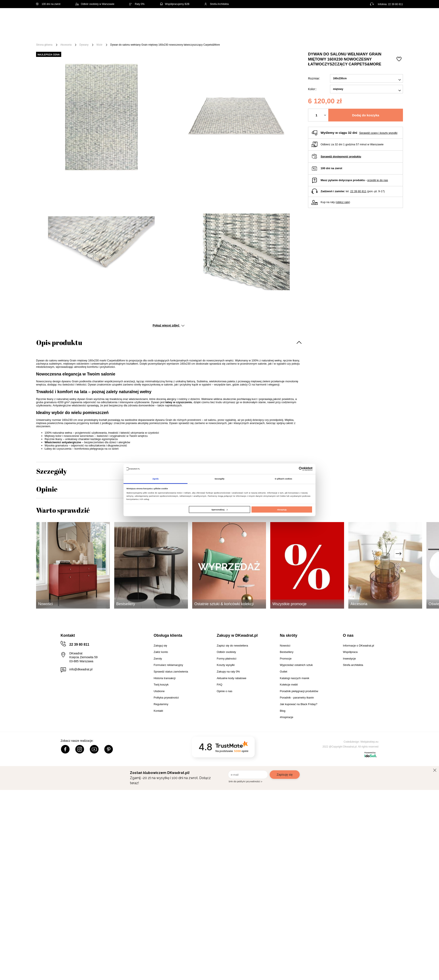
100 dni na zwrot (48, 4)
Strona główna (44, 45)
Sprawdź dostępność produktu (341, 157)
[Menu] (50, 35)
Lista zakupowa (383, 15)
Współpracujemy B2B (174, 4)
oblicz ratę (343, 202)
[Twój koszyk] (395, 18)
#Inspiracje (332, 35)
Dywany (84, 45)
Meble (69, 35)
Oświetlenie (265, 35)
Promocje (308, 35)
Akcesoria (66, 45)
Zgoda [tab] (156, 479)
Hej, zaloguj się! (361, 19)
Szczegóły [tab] (219, 479)
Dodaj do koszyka (366, 115)
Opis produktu (59, 342)
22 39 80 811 (395, 4)
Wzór (99, 45)
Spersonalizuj (219, 509)
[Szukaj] (219, 19)
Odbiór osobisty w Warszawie (95, 4)
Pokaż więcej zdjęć (168, 325)
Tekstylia (241, 35)
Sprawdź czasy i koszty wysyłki (378, 133)
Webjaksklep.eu (370, 742)
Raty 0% (137, 4)
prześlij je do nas (378, 180)
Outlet (287, 35)
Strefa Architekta (217, 4)
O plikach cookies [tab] (283, 479)
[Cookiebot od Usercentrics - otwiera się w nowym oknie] (294, 469)
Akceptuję (282, 509)
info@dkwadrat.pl (81, 669)
